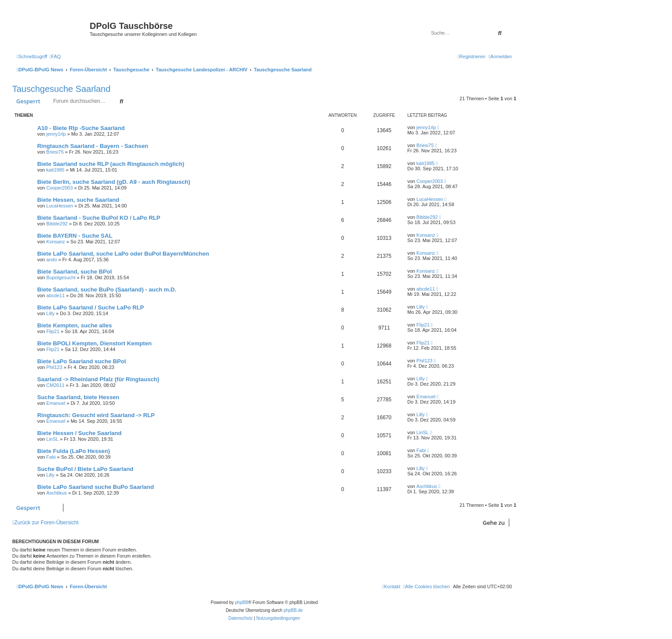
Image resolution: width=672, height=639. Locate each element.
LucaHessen (60, 206)
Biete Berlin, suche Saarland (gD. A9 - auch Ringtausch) (114, 182)
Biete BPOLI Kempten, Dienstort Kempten (94, 343)
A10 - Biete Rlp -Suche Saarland (81, 128)
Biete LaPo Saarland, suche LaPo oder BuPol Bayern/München (123, 254)
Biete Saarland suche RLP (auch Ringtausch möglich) (111, 164)
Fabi (51, 457)
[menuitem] (55, 56)
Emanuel (56, 403)
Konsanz (56, 242)
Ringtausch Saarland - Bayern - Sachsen (93, 146)
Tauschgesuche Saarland (61, 89)
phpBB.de (293, 610)
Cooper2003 (60, 188)
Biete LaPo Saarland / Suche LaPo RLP (91, 307)
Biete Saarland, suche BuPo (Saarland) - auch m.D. (107, 290)
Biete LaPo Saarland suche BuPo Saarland (96, 487)
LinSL (52, 439)
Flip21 (53, 331)
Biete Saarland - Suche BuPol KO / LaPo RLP (99, 218)
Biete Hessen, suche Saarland (78, 200)
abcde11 (56, 295)
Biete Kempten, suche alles (75, 325)
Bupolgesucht (61, 277)
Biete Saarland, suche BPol (75, 272)
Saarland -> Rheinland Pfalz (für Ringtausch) (98, 379)
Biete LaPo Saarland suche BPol (82, 361)
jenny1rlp (56, 134)
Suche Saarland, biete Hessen (78, 397)
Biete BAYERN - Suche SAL (75, 236)
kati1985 (56, 170)
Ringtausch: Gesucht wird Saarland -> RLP (96, 415)
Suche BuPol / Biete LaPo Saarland (85, 469)
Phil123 (54, 367)
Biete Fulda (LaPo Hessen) (73, 451)
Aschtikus (57, 493)
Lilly (51, 313)
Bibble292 (57, 224)
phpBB (241, 602)
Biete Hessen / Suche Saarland (79, 433)
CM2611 (56, 385)
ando (52, 260)
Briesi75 (55, 152)
